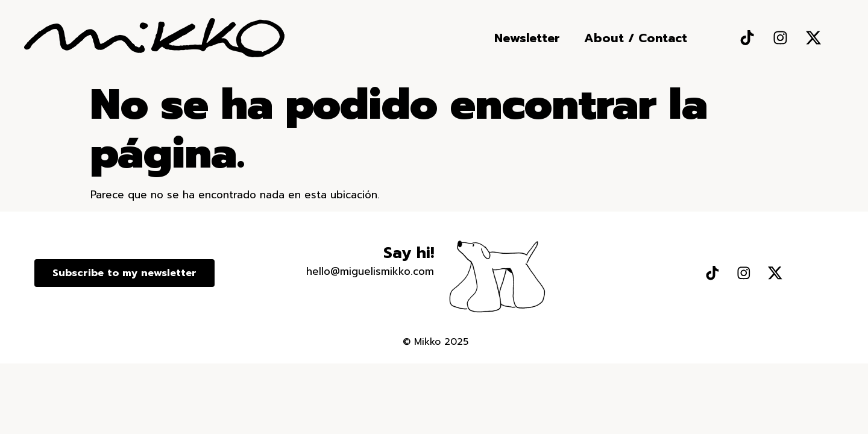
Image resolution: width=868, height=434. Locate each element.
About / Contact (636, 38)
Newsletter (527, 38)
